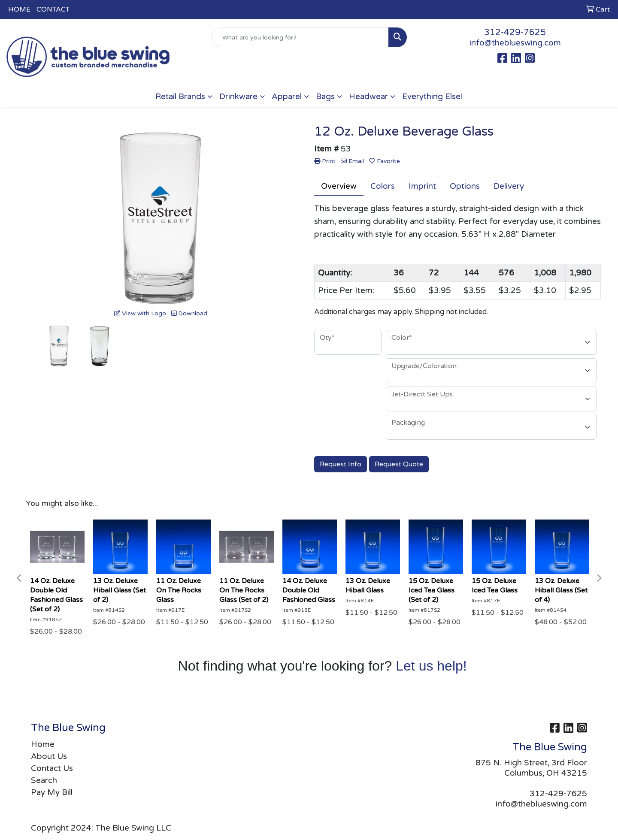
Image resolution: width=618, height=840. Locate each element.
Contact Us (52, 768)
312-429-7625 (515, 33)
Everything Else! (433, 97)
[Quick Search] (300, 37)
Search (44, 780)
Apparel (287, 97)
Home (43, 744)
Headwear (368, 97)
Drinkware (238, 97)
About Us (49, 756)
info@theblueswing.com (515, 43)
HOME (19, 9)
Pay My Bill (52, 792)
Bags (325, 97)
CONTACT (53, 9)
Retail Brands (180, 97)
